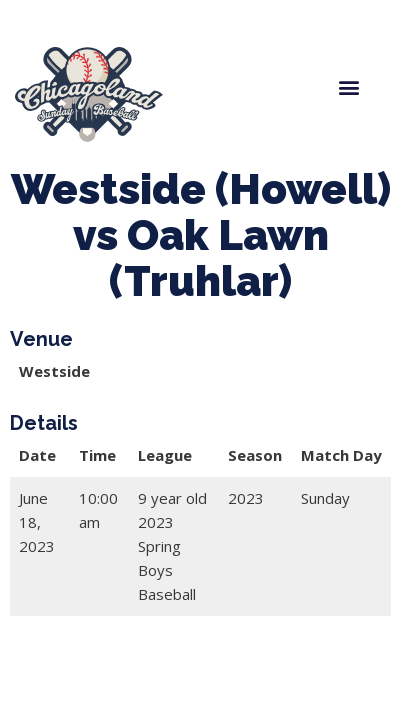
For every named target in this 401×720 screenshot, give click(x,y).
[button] (348, 86)
